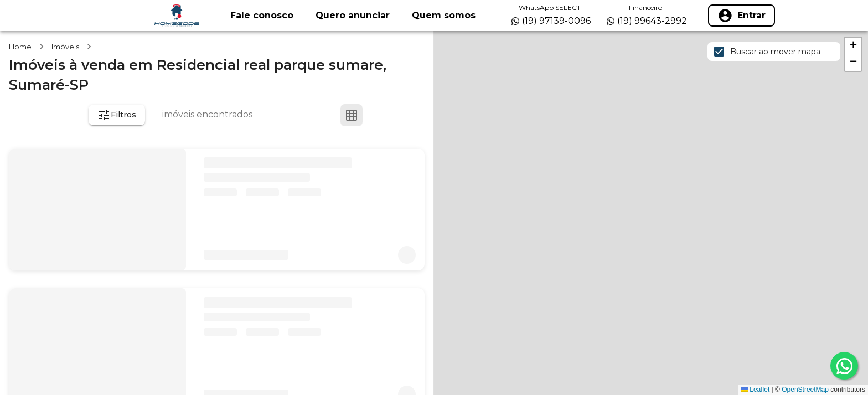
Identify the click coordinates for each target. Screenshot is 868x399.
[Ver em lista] (378, 115)
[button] (853, 46)
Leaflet (755, 390)
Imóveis (65, 47)
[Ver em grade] (352, 115)
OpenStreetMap (805, 390)
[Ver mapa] (405, 115)
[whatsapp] (844, 366)
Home (20, 47)
